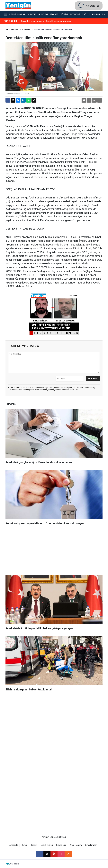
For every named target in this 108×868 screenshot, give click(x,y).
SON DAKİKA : (11, 21)
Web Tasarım (76, 845)
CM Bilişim (15, 864)
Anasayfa (14, 845)
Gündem (43, 14)
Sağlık (86, 14)
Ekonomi (75, 14)
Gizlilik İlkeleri (47, 845)
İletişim (34, 845)
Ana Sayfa (12, 30)
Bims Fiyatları (91, 845)
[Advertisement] (54, 551)
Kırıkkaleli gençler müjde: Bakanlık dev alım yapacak (46, 21)
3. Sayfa (32, 14)
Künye (24, 845)
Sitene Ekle (61, 845)
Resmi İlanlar (17, 14)
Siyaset (54, 14)
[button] (89, 100)
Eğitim (64, 14)
